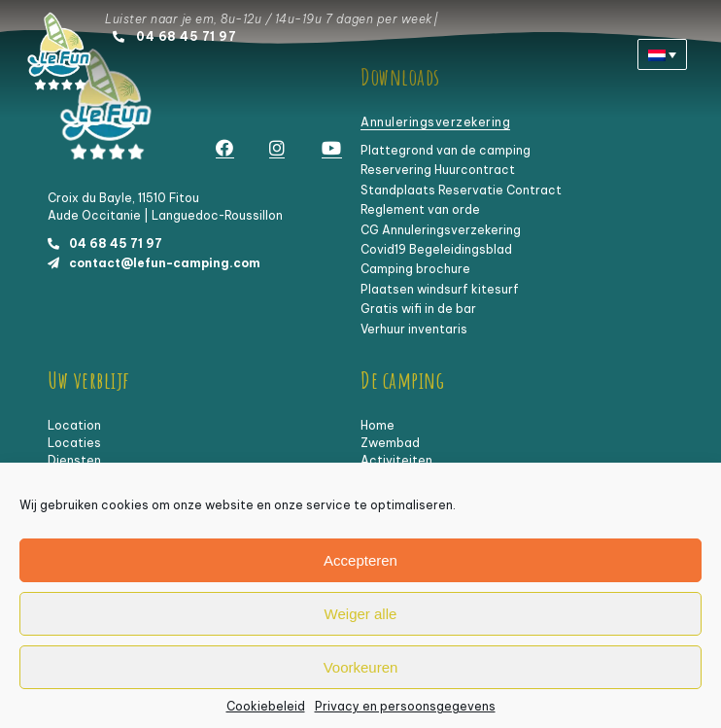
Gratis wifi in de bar (418, 309)
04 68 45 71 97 (186, 36)
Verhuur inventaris (414, 329)
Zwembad (390, 443)
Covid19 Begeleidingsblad (436, 249)
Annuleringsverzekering (435, 122)
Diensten (74, 460)
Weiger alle (361, 614)
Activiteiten (396, 460)
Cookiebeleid (266, 707)
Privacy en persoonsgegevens (405, 707)
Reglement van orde (420, 209)
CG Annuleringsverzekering (441, 230)
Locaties (74, 443)
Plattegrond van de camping (446, 150)
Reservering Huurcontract (438, 170)
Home (378, 425)
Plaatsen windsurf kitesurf (440, 289)
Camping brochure (415, 269)
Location (74, 425)
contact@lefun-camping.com (165, 263)
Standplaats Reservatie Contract (461, 190)
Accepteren (360, 560)
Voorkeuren (361, 667)
